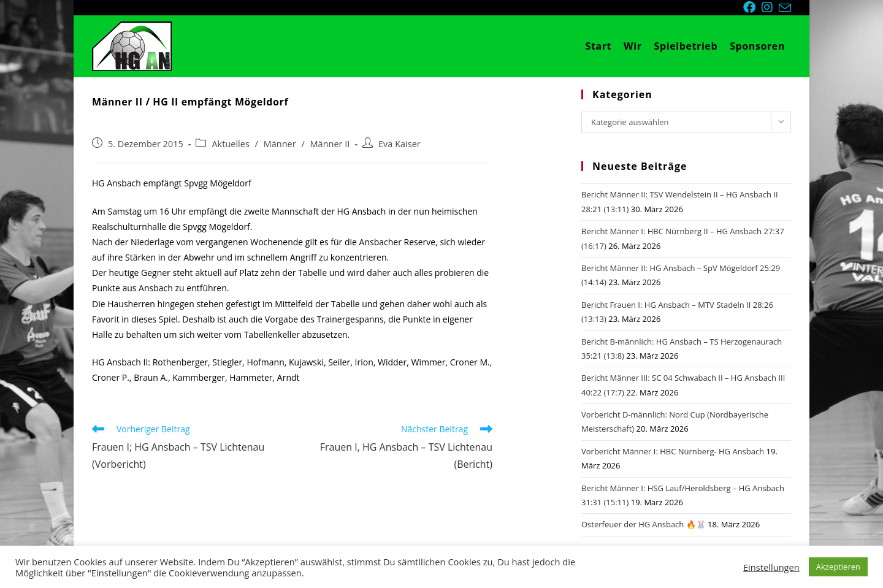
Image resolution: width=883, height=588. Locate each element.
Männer (280, 144)
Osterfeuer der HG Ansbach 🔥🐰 (644, 524)
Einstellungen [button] (771, 567)
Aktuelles (230, 144)
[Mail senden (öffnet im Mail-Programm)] (785, 8)
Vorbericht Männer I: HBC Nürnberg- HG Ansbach (673, 451)
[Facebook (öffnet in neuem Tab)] (752, 7)
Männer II (330, 144)
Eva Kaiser (399, 144)
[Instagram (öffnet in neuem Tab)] (770, 7)
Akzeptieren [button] (838, 567)
